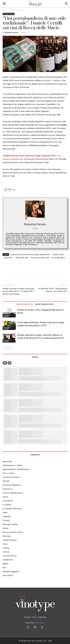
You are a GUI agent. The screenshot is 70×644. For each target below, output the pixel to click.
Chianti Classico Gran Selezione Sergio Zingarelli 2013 (30, 254)
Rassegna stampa (16, 10)
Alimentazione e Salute (12, 465)
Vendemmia (8, 560)
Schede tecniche (10, 540)
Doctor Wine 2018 (22, 258)
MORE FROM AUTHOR (44, 304)
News (5, 512)
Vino (4, 568)
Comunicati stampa (11, 477)
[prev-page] (4, 348)
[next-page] (9, 348)
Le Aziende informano (12, 509)
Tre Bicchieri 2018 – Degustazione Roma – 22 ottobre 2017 (53, 290)
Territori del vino (10, 556)
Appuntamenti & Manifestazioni (16, 469)
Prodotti (6, 520)
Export (5, 497)
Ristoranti (7, 536)
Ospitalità (7, 516)
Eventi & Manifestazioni (13, 493)
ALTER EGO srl (40, 623)
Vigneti (5, 564)
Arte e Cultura (9, 473)
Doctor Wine (8, 258)
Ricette (6, 528)
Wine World (8, 575)
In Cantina (7, 505)
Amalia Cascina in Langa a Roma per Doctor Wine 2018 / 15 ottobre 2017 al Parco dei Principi (19, 291)
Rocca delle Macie (59, 258)
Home (5, 10)
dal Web (6, 481)
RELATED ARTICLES (25, 304)
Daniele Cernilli (58, 254)
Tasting (6, 548)
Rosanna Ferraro (12, 32)
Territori (6, 552)
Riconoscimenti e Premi (13, 532)
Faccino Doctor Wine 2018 (40, 258)
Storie (5, 544)
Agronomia (7, 461)
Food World (8, 501)
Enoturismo (8, 489)
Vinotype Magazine (11, 571)
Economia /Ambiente (12, 485)
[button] (4, 4)
